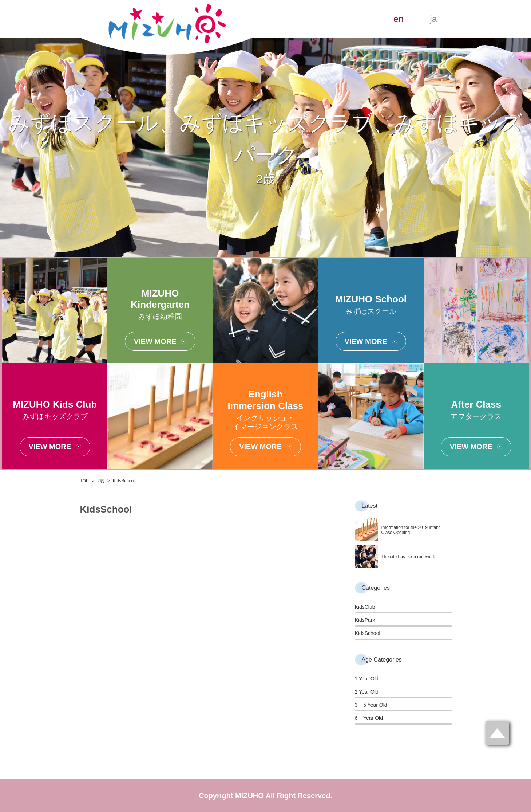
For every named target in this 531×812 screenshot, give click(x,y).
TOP (84, 481)
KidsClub (365, 607)
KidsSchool (368, 633)
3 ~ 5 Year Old (371, 705)
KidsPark (365, 620)
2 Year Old (367, 692)
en (399, 19)
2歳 (101, 481)
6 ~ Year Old (369, 718)
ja (433, 19)
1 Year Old (367, 679)
